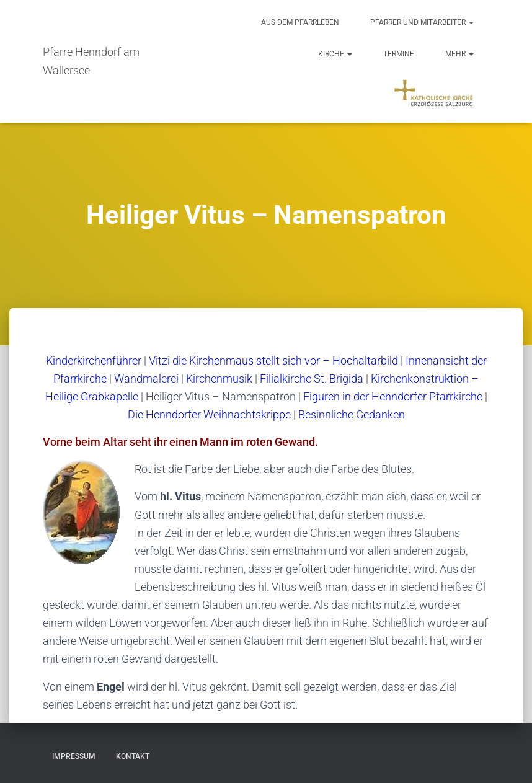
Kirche (335, 54)
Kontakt (133, 756)
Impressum (74, 756)
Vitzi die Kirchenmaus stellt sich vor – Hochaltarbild (273, 361)
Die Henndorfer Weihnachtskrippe (209, 414)
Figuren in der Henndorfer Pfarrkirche (393, 396)
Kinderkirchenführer (94, 361)
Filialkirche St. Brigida (312, 378)
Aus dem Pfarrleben (300, 22)
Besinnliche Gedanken (352, 414)
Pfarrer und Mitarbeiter (422, 22)
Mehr (459, 54)
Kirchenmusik (219, 378)
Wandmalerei (146, 378)
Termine (399, 54)
